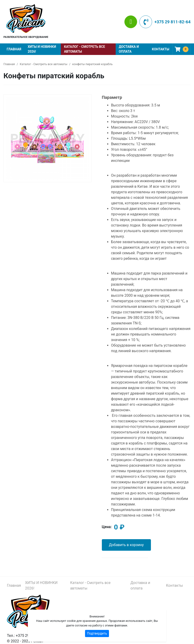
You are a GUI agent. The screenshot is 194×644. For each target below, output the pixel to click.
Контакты (160, 49)
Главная (14, 49)
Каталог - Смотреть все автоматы (85, 49)
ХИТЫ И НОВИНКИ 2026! (42, 49)
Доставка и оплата (129, 49)
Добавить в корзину (126, 545)
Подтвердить (97, 633)
